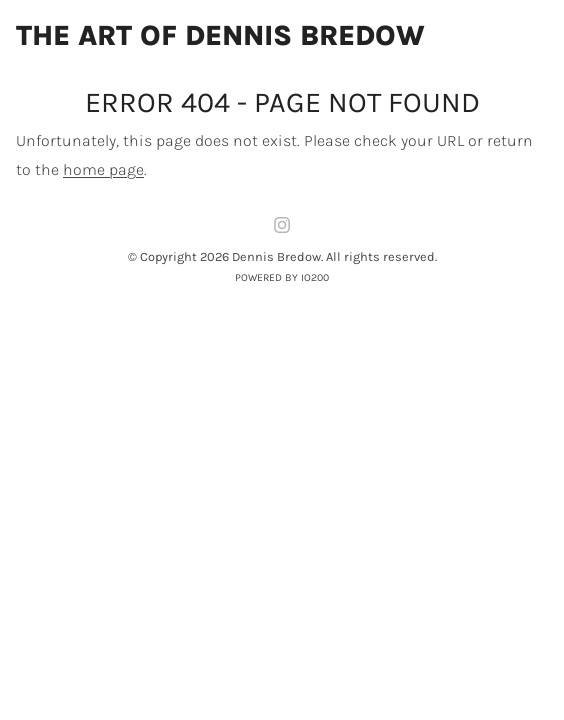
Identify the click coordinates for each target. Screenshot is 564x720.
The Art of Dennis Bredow (220, 36)
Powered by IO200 (282, 277)
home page (103, 169)
